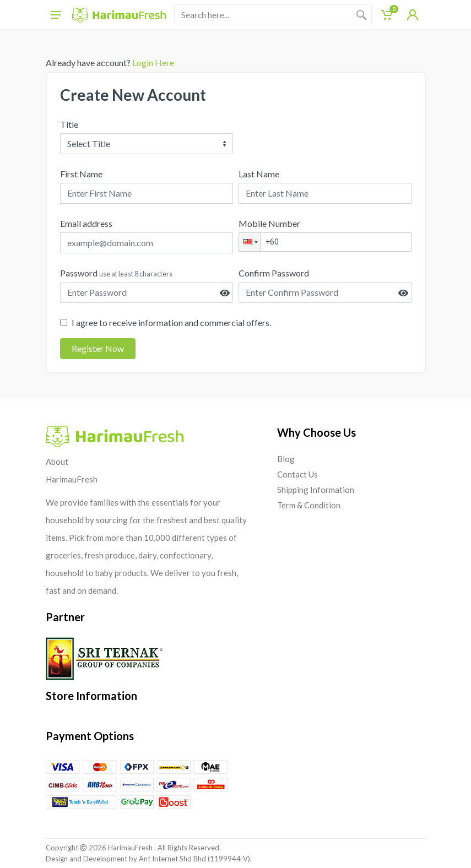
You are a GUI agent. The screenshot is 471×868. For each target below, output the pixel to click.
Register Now (98, 348)
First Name (81, 174)
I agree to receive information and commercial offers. (171, 322)
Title (69, 124)
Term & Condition (309, 505)
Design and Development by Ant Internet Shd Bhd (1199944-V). (149, 859)
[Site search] (263, 15)
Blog (286, 459)
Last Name (259, 174)
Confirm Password (274, 273)
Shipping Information (316, 490)
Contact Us (297, 474)
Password (116, 273)
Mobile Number (269, 223)
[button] (250, 242)
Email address (86, 223)
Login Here (152, 63)
